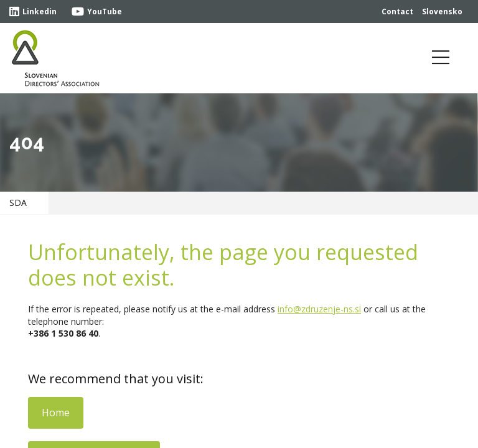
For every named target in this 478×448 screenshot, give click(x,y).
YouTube (97, 12)
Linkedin (33, 12)
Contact (397, 12)
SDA (18, 203)
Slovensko (442, 12)
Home (56, 413)
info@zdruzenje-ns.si (319, 309)
